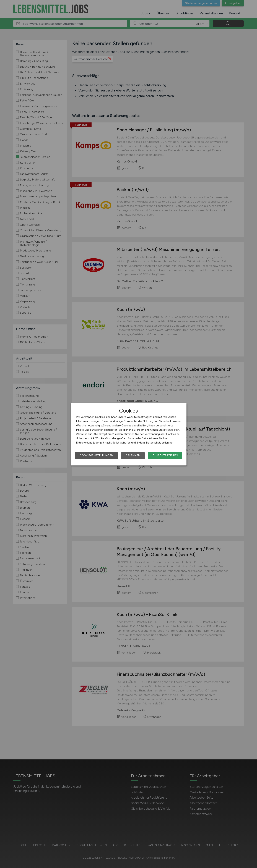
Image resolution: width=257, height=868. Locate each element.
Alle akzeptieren (165, 455)
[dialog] (129, 434)
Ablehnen (133, 455)
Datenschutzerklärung (159, 443)
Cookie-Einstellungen (96, 455)
